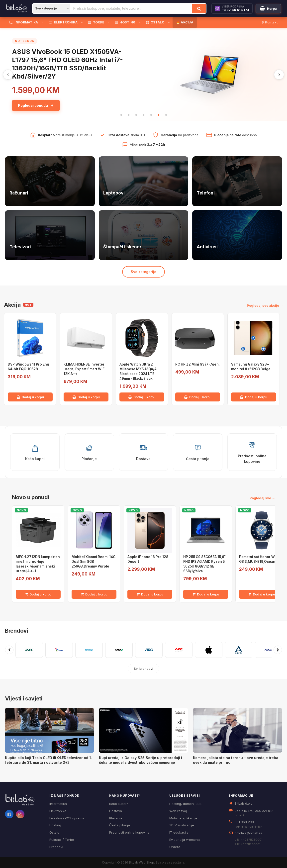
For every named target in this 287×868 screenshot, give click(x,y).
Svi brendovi (143, 669)
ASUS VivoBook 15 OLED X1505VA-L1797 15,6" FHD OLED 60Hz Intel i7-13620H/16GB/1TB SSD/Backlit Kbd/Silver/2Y (67, 64)
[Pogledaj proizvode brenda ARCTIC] (239, 650)
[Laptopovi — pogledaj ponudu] (144, 181)
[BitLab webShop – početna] (24, 800)
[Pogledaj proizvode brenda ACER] (29, 650)
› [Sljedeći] (279, 75)
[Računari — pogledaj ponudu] (50, 181)
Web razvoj (178, 811)
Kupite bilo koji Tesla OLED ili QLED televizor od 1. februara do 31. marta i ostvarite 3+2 (48, 760)
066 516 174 (244, 811)
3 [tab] (136, 115)
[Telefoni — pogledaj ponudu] (237, 181)
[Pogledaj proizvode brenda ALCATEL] (89, 650)
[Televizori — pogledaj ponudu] (50, 235)
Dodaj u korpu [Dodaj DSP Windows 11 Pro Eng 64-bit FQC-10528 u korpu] (30, 397)
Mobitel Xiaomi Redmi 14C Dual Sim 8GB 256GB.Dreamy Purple (94, 562)
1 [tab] (121, 115)
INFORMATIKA (24, 22)
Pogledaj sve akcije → (265, 305)
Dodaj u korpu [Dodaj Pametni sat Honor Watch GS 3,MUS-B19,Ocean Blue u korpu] (262, 594)
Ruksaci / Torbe (62, 840)
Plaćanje (116, 818)
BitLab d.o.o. (244, 803)
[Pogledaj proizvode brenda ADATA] (59, 650)
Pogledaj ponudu (36, 105)
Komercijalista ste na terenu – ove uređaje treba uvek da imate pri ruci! (236, 760)
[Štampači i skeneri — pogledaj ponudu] (144, 235)
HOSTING (125, 22)
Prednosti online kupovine (129, 832)
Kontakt (270, 22)
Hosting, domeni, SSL (186, 804)
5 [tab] (151, 115)
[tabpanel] (143, 75)
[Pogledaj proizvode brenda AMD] (119, 650)
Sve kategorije (143, 272)
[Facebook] (9, 814)
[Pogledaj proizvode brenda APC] (179, 650)
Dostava (116, 811)
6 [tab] (159, 115)
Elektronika (58, 811)
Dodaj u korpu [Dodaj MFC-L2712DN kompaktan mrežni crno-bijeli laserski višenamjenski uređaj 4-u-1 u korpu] (38, 594)
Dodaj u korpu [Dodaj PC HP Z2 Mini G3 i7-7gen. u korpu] (198, 397)
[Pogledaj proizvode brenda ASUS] (269, 650)
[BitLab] (17, 8)
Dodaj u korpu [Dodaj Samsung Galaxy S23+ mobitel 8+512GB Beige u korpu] (254, 397)
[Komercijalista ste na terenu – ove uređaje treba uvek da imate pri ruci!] (238, 730)
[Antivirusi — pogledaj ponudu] (237, 235)
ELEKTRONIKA (63, 22)
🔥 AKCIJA (185, 22)
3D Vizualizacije (182, 825)
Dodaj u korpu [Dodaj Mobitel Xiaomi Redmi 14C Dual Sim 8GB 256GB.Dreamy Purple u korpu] (94, 594)
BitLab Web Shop (142, 862)
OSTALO (155, 22)
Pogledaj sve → (262, 498)
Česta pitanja (120, 825)
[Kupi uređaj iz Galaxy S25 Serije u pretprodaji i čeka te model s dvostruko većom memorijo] (143, 730)
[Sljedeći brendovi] (278, 650)
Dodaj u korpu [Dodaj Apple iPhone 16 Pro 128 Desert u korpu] (150, 594)
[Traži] (199, 8)
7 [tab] (166, 115)
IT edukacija (179, 832)
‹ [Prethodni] (8, 75)
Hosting (55, 825)
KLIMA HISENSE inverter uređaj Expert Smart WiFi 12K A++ (85, 369)
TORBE (96, 22)
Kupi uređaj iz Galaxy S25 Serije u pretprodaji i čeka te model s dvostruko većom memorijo (141, 760)
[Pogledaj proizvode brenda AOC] (149, 650)
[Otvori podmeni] (43, 22)
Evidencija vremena (185, 840)
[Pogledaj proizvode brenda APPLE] (209, 650)
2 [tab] (129, 115)
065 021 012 (264, 811)
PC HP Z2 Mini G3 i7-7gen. (197, 364)
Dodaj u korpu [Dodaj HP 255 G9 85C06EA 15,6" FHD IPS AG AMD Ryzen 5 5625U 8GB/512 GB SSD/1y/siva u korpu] (206, 594)
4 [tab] (144, 115)
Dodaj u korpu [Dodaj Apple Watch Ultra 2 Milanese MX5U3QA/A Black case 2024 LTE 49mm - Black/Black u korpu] (142, 397)
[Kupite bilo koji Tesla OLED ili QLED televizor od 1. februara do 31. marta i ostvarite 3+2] (49, 730)
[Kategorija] (51, 8)
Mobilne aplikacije (183, 818)
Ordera (175, 847)
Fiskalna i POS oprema (67, 818)
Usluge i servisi (185, 796)
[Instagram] (20, 814)
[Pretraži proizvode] (131, 8)
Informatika (58, 804)
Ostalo (54, 832)
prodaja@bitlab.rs (248, 833)
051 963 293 (244, 822)
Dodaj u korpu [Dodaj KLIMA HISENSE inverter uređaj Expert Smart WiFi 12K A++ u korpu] (86, 397)
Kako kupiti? (119, 804)
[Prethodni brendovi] (9, 650)
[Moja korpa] (268, 8)
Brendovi (17, 631)
